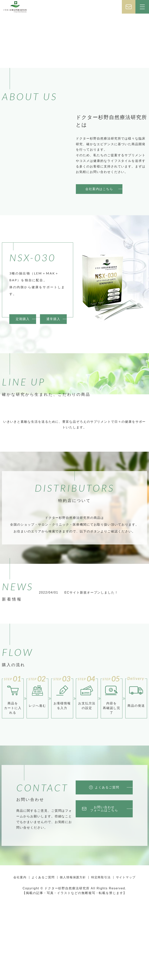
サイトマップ (126, 959)
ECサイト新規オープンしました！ (91, 675)
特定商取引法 (101, 959)
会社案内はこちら (99, 189)
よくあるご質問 (43, 959)
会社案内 (20, 959)
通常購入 (53, 355)
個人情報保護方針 (73, 959)
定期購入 (23, 355)
